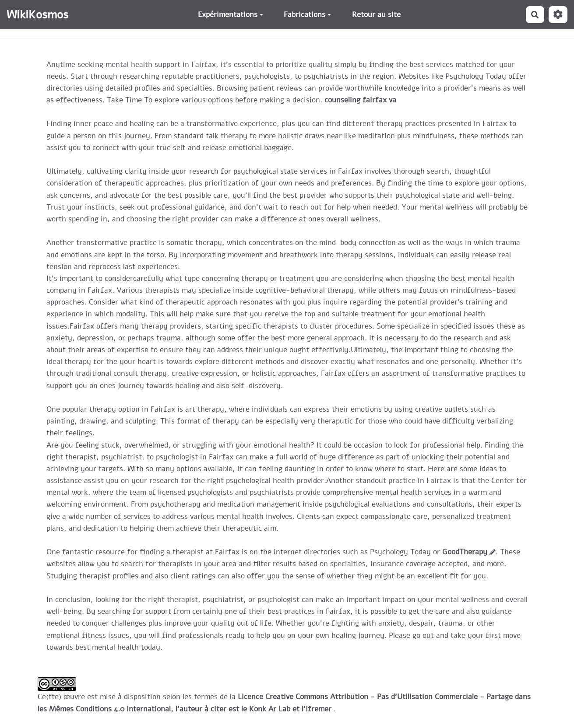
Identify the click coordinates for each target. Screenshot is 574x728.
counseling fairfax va (360, 100)
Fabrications (307, 15)
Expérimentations (231, 15)
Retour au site (376, 15)
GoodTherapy (465, 552)
